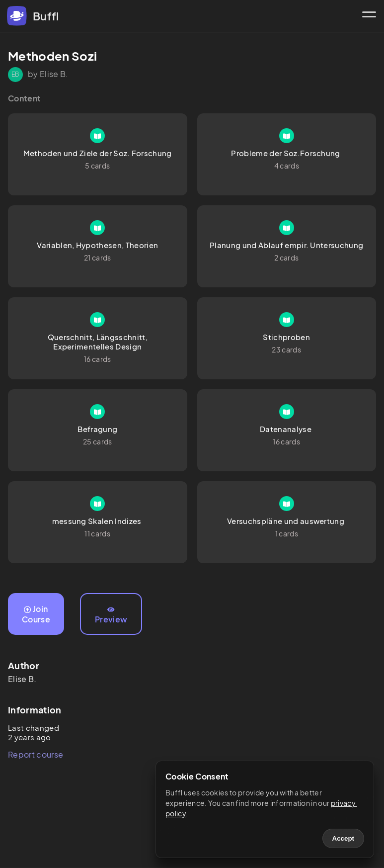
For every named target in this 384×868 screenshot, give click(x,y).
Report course (36, 754)
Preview (111, 615)
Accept (343, 838)
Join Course (36, 614)
